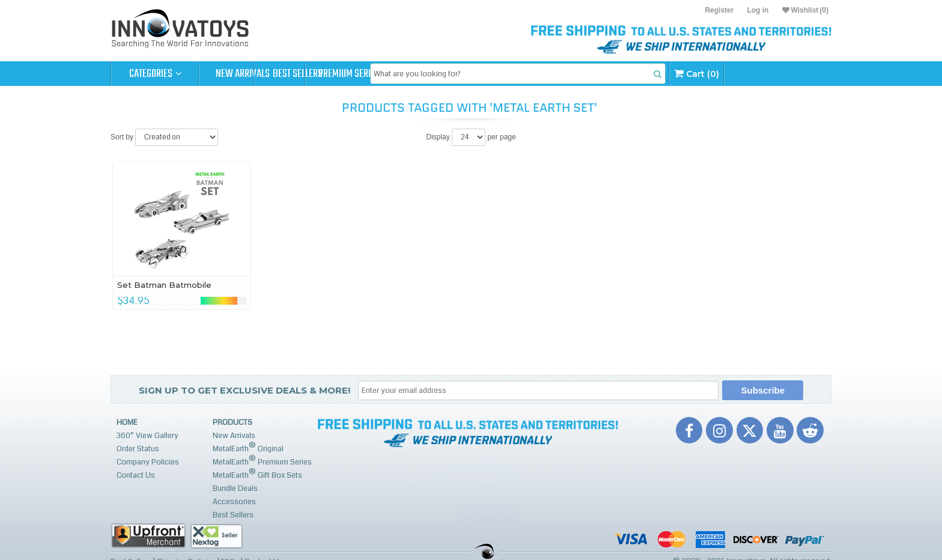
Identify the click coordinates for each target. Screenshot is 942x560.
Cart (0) (791, 74)
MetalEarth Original (248, 447)
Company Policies (148, 462)
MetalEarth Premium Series (262, 461)
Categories (155, 74)
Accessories (234, 502)
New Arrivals (243, 74)
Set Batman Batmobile (164, 285)
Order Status (138, 449)
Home (127, 422)
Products (232, 422)
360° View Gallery (147, 436)
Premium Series (418, 74)
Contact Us (136, 475)
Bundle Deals (235, 488)
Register (719, 10)
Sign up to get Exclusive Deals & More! (245, 390)
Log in (758, 10)
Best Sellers (331, 74)
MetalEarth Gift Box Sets (257, 474)
